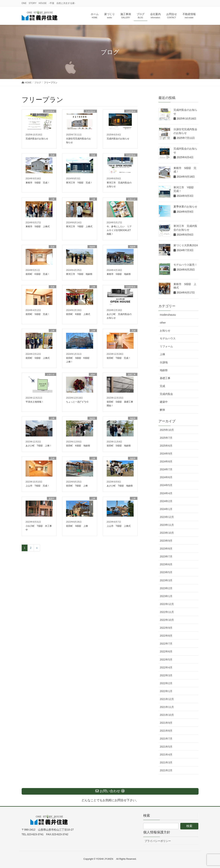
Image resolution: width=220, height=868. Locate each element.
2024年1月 (166, 509)
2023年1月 (166, 596)
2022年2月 (166, 683)
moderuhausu (168, 315)
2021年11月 (167, 707)
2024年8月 (166, 461)
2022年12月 (167, 604)
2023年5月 (166, 572)
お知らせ (165, 331)
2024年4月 (166, 493)
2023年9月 (166, 541)
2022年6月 (166, 651)
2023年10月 (167, 533)
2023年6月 (166, 564)
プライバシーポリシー (158, 841)
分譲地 (164, 362)
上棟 (162, 354)
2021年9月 (166, 723)
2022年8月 (166, 636)
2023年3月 (166, 580)
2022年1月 (166, 691)
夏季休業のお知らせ (185, 207)
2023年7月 (166, 556)
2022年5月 (166, 660)
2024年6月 (166, 477)
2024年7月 (166, 469)
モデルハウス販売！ (185, 265)
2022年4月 (166, 667)
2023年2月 (166, 588)
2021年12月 (167, 699)
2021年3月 (166, 762)
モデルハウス (168, 338)
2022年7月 (166, 644)
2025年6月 (166, 446)
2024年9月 (166, 454)
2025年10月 (167, 430)
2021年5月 (166, 747)
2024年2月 (166, 501)
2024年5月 (166, 485)
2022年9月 (166, 628)
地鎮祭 (164, 370)
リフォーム (166, 346)
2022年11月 (167, 612)
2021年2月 (166, 770)
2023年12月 (167, 517)
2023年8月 (166, 549)
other (163, 323)
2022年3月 (166, 675)
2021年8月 (166, 731)
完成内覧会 (166, 394)
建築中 (164, 402)
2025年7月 (166, 438)
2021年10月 (167, 715)
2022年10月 (167, 620)
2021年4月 (166, 755)
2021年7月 (166, 739)
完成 (162, 386)
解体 (162, 410)
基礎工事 (165, 378)
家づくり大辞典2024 (186, 245)
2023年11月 (167, 525)
